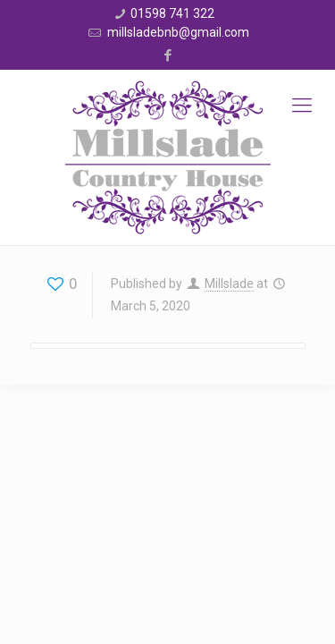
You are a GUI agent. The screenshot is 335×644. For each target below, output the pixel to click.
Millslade (229, 284)
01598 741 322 (172, 13)
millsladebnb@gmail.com (177, 32)
